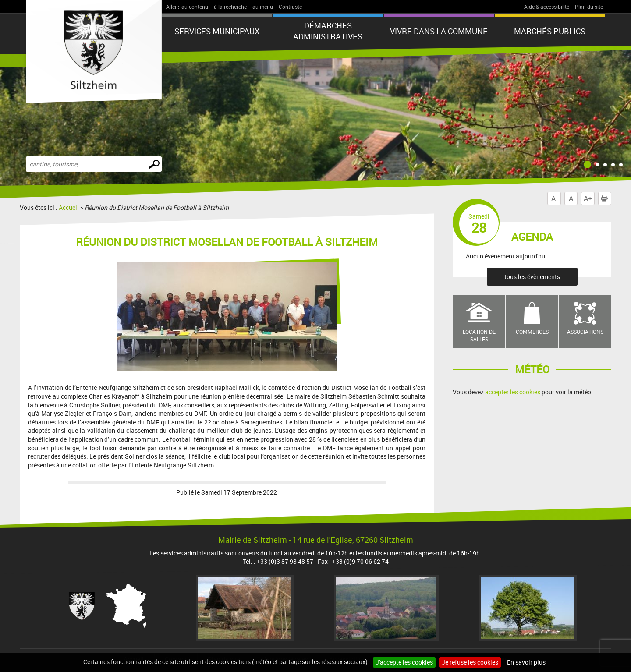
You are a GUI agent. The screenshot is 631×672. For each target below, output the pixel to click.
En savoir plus (526, 662)
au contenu (195, 7)
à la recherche (230, 7)
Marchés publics (550, 31)
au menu (263, 7)
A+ (588, 198)
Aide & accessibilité (547, 7)
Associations (585, 332)
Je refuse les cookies (470, 662)
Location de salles (479, 335)
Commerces (532, 332)
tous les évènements (532, 277)
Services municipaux (217, 31)
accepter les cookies (513, 392)
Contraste (290, 7)
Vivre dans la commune (439, 31)
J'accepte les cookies (404, 662)
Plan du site (589, 7)
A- (554, 198)
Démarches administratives (328, 31)
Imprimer (606, 198)
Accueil (69, 207)
